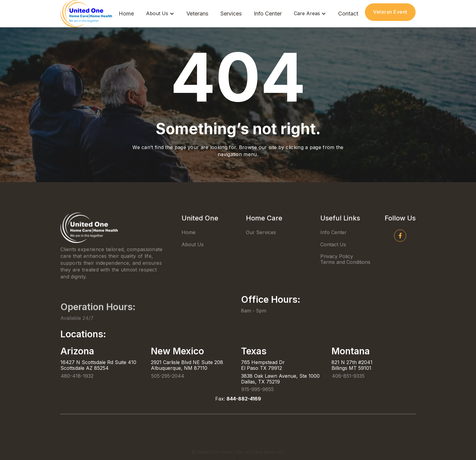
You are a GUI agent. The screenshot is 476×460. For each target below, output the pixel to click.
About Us (193, 244)
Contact (348, 14)
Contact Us (333, 244)
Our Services (261, 232)
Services (231, 14)
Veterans (197, 14)
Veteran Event (390, 12)
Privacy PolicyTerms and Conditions (345, 259)
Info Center (268, 14)
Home (126, 14)
